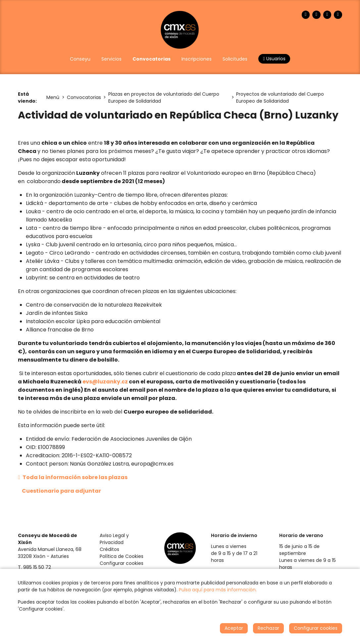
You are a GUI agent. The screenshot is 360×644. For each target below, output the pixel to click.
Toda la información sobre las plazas (73, 477)
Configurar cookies (122, 563)
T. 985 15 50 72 (34, 567)
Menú (53, 97)
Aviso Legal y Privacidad (114, 539)
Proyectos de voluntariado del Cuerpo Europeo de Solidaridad (280, 98)
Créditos (109, 549)
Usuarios (274, 59)
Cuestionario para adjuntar (61, 491)
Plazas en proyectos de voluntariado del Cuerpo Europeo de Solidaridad (164, 98)
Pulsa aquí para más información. (218, 590)
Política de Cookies (122, 556)
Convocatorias (84, 97)
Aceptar (234, 628)
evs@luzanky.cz (105, 382)
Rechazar (268, 628)
